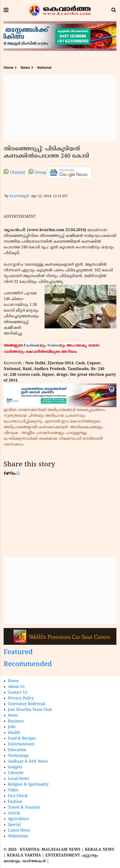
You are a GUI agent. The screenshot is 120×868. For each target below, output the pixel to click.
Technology (18, 756)
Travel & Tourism (24, 808)
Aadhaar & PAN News (28, 762)
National (44, 68)
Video (13, 790)
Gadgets (15, 767)
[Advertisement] (60, 108)
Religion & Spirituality (28, 785)
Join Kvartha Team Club (30, 710)
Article (14, 813)
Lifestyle (16, 773)
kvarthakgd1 (20, 196)
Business (16, 721)
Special (14, 825)
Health (14, 733)
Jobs (12, 727)
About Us (16, 687)
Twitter (53, 345)
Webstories (18, 836)
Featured (18, 653)
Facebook (32, 345)
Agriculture (18, 819)
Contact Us (18, 693)
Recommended (28, 665)
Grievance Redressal (27, 704)
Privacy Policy (21, 698)
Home (9, 68)
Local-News (18, 779)
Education (17, 750)
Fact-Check (18, 796)
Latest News (19, 831)
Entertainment (21, 744)
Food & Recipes (22, 739)
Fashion (15, 802)
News (25, 68)
